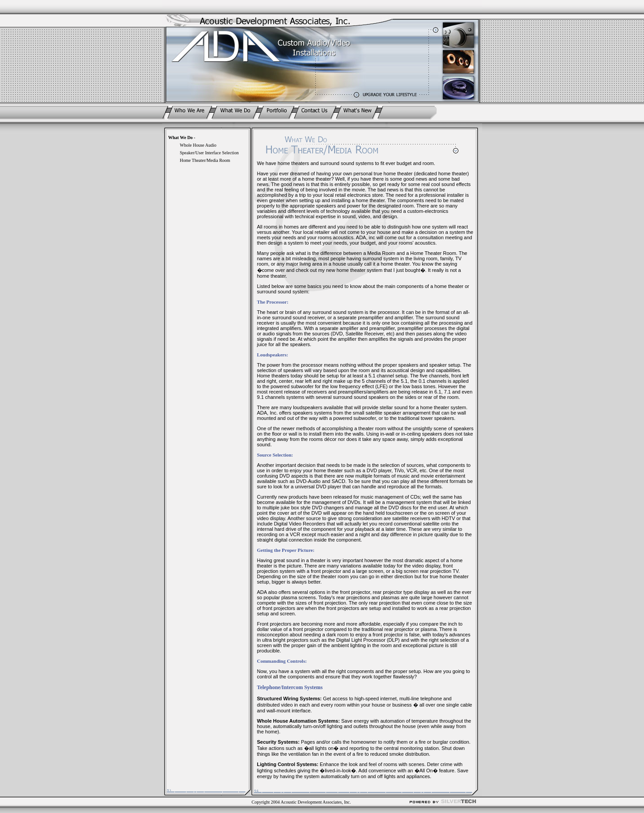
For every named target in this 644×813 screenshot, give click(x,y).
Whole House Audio (198, 145)
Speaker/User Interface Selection (209, 153)
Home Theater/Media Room (205, 160)
